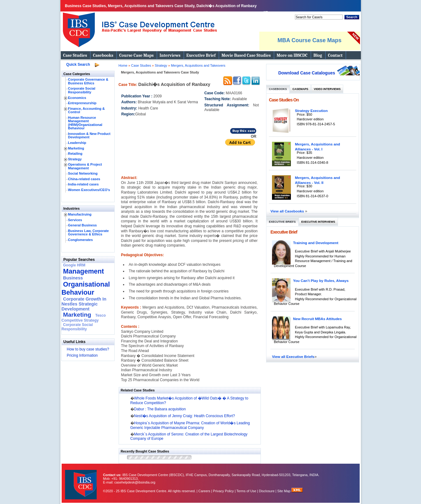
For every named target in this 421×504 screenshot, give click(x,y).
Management (84, 271)
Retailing (75, 154)
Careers (204, 491)
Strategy (75, 159)
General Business (83, 225)
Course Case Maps (136, 55)
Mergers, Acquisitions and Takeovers (198, 65)
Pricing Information (82, 355)
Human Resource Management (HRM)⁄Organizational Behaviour (85, 123)
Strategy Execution (311, 111)
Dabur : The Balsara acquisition (160, 409)
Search (352, 17)
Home (123, 65)
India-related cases (83, 184)
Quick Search (78, 65)
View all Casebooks (288, 211)
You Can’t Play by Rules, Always (321, 281)
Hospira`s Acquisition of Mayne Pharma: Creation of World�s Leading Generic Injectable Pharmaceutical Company (190, 425)
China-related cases (84, 179)
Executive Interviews (318, 222)
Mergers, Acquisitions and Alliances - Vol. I (318, 147)
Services (75, 220)
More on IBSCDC (292, 55)
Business (73, 278)
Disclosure (267, 491)
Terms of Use (246, 491)
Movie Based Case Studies (246, 55)
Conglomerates (81, 240)
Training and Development (316, 243)
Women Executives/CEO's (89, 190)
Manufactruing (80, 214)
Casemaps (300, 89)
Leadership (77, 143)
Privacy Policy (224, 491)
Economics (77, 98)
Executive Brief (201, 55)
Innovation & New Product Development (89, 136)
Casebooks (103, 55)
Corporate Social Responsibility (82, 90)
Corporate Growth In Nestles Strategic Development (84, 304)
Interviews (170, 55)
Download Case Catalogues (307, 73)
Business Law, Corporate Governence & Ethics (89, 233)
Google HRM (74, 265)
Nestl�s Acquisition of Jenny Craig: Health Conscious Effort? (185, 416)
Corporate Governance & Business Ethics (88, 81)
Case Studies (75, 55)
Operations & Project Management (85, 166)
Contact (335, 55)
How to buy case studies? (88, 349)
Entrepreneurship (82, 103)
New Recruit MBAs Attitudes (317, 319)
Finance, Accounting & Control (87, 110)
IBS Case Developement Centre (81, 481)
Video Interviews (327, 89)
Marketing (76, 148)
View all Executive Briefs (293, 357)
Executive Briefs (282, 222)
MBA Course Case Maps (309, 40)
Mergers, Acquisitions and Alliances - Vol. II (318, 180)
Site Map (284, 491)
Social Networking (83, 173)
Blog (318, 55)
